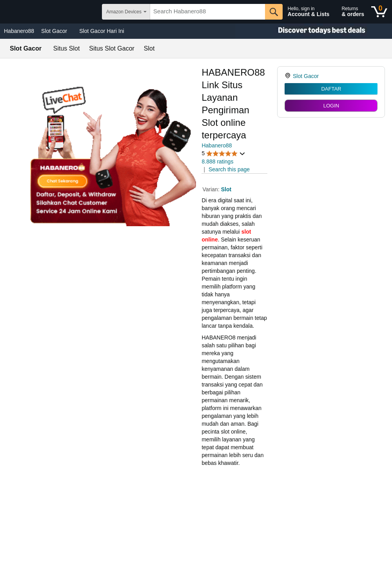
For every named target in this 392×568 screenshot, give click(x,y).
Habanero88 (19, 31)
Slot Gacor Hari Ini (102, 31)
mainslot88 (215, 486)
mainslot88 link (220, 475)
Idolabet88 (214, 557)
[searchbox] (208, 12)
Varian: (211, 189)
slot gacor (213, 510)
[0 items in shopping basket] (379, 12)
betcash (211, 534)
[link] (289, 76)
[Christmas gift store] (314, 31)
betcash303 (216, 498)
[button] (223, 153)
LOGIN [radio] (331, 106)
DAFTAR (331, 89)
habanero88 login (223, 545)
